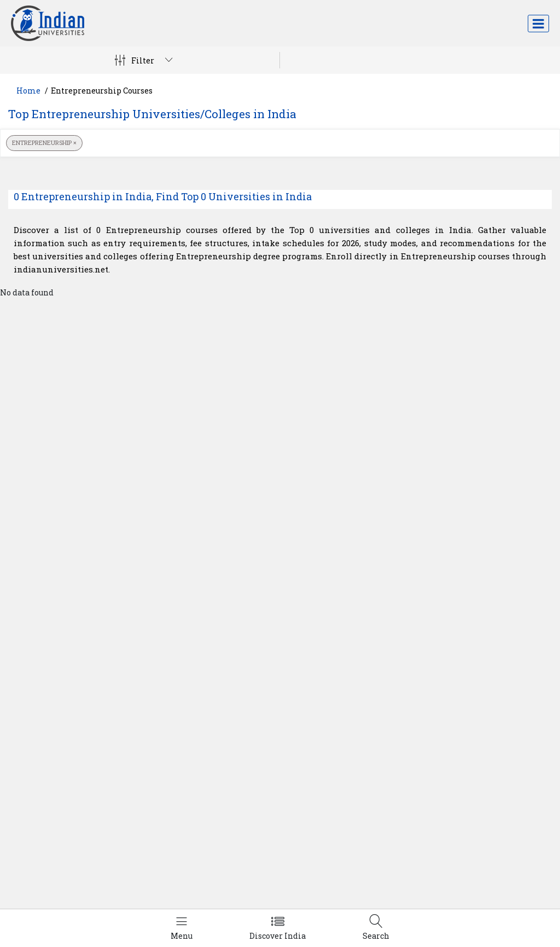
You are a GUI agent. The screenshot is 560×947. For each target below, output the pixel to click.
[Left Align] (182, 928)
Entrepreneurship (44, 143)
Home (28, 91)
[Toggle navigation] (538, 24)
